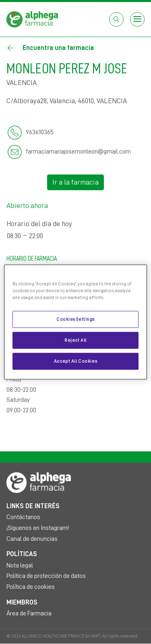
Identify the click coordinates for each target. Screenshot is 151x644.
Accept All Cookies (75, 361)
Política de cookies (31, 587)
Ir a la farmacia (75, 182)
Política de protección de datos (46, 576)
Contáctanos (23, 517)
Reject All (75, 340)
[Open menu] (137, 19)
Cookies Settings (75, 319)
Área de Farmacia (29, 613)
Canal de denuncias (32, 539)
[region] (75, 322)
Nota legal (20, 565)
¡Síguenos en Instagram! (38, 528)
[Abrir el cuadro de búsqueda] (116, 19)
